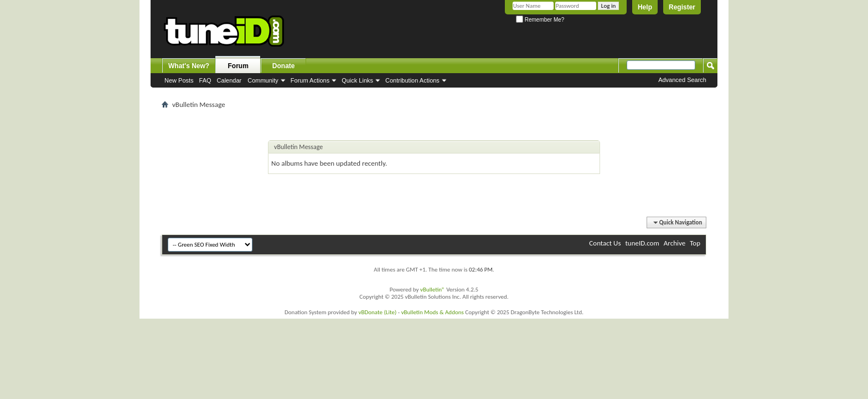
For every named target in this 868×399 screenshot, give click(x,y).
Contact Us (605, 243)
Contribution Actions (412, 80)
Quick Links (357, 80)
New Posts (179, 80)
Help (645, 7)
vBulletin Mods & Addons (433, 312)
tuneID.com (642, 243)
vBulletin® (433, 290)
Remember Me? (540, 20)
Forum (238, 66)
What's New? (189, 66)
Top (695, 243)
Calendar (229, 80)
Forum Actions (310, 80)
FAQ (205, 80)
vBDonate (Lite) (377, 312)
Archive (675, 243)
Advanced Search (682, 80)
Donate (284, 66)
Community (263, 80)
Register (682, 7)
